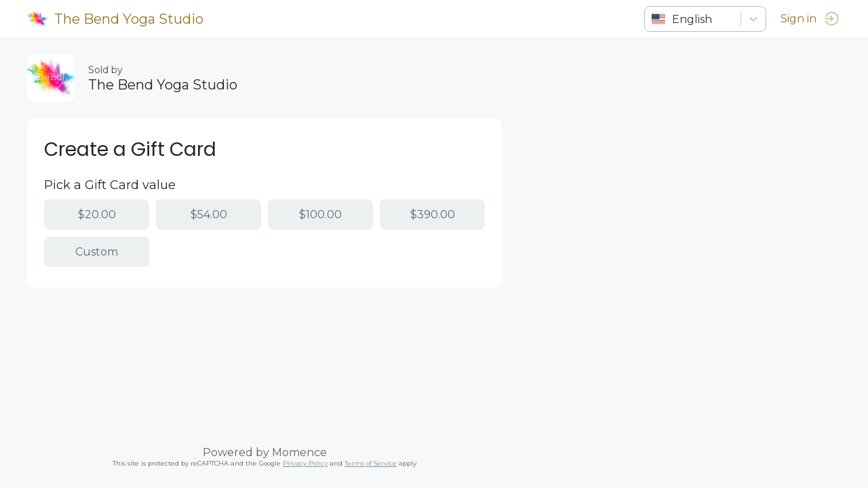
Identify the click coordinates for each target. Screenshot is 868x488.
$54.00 (209, 215)
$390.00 (433, 215)
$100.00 (320, 215)
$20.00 (97, 215)
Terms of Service (371, 463)
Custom (97, 252)
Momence (299, 452)
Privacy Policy (305, 463)
